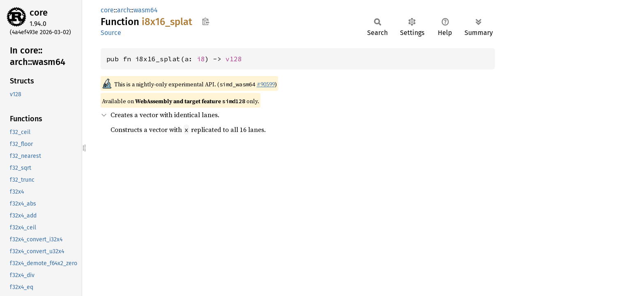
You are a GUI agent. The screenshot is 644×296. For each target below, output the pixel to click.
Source (111, 33)
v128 (234, 59)
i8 (201, 59)
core (39, 13)
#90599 (266, 84)
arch (124, 10)
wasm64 (146, 10)
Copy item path (206, 21)
